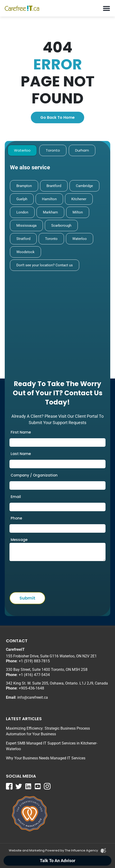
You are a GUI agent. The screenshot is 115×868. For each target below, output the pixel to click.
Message (19, 540)
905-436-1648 (32, 688)
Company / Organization (34, 475)
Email (16, 497)
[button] (106, 8)
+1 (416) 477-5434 (34, 675)
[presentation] (38, 575)
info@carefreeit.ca (33, 697)
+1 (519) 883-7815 (34, 661)
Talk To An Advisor (58, 861)
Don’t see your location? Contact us (45, 265)
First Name (21, 432)
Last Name (21, 454)
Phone (16, 518)
